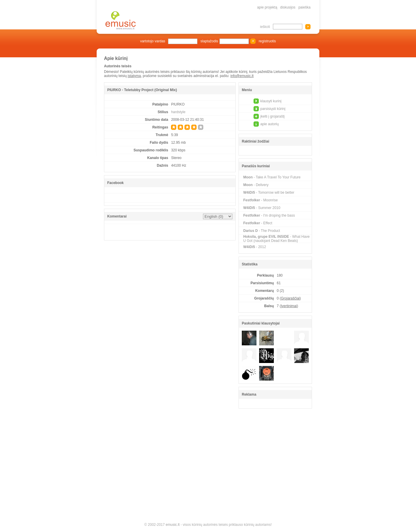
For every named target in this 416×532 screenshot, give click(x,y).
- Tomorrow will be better (269, 193)
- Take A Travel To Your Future (272, 177)
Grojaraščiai (290, 298)
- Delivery (256, 185)
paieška (305, 7)
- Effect (258, 223)
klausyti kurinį (271, 101)
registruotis (267, 41)
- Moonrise (260, 200)
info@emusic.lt (242, 76)
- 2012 (255, 247)
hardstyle (178, 112)
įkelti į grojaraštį (272, 116)
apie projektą (267, 7)
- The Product (262, 231)
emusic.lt (173, 525)
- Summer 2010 (262, 208)
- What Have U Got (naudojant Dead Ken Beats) (276, 239)
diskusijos (288, 7)
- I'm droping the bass (269, 215)
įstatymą (134, 76)
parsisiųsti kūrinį (273, 109)
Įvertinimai (289, 306)
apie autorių (270, 124)
